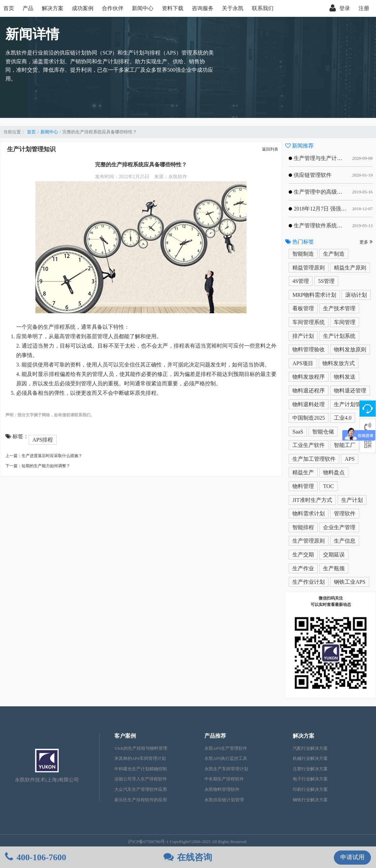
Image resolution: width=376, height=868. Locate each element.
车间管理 (345, 322)
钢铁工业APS (350, 582)
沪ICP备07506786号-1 (148, 842)
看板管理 (303, 308)
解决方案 (53, 8)
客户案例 (125, 736)
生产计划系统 (339, 336)
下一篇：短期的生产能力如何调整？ (38, 466)
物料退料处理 (309, 404)
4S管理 (301, 281)
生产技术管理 (339, 308)
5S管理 (326, 281)
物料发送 (345, 377)
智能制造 (303, 254)
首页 (9, 8)
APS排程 (43, 440)
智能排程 (303, 527)
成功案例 (83, 8)
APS (350, 459)
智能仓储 (323, 432)
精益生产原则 (350, 268)
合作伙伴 (113, 8)
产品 (28, 8)
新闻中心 (143, 8)
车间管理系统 (309, 322)
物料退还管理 (350, 391)
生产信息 (345, 541)
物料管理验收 (309, 349)
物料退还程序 (309, 391)
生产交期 (303, 555)
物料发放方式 (339, 363)
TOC (328, 486)
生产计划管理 (350, 404)
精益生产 (303, 472)
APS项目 (303, 363)
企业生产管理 (339, 527)
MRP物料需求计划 (314, 295)
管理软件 (345, 513)
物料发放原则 (350, 349)
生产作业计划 (309, 582)
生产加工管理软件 (314, 459)
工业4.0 (343, 418)
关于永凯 (233, 8)
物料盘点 (334, 472)
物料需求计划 (309, 513)
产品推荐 (215, 736)
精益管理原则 (309, 268)
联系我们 (263, 8)
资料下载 (173, 8)
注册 (364, 8)
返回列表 (270, 149)
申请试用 (352, 857)
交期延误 (334, 555)
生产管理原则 (309, 541)
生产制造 (334, 254)
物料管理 (303, 486)
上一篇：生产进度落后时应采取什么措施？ (44, 456)
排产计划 (303, 336)
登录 (340, 8)
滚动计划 (356, 295)
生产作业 (303, 568)
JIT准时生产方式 (312, 500)
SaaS (298, 432)
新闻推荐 (299, 146)
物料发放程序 (309, 377)
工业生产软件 (309, 445)
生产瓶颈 (334, 568)
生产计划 (352, 500)
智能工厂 (345, 445)
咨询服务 (203, 8)
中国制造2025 (309, 418)
